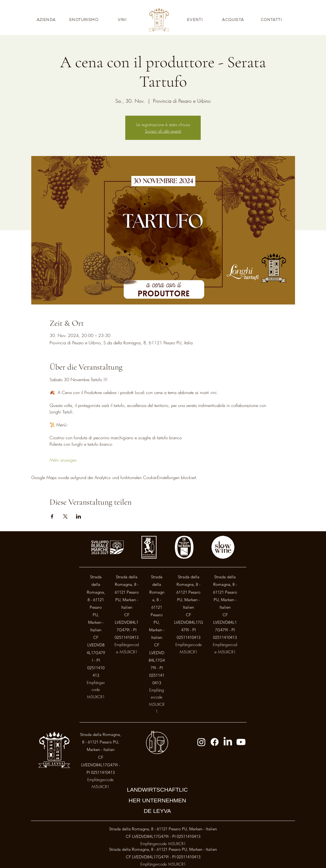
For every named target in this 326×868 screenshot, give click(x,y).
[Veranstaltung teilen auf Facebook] (52, 516)
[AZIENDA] (47, 20)
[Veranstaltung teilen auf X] (65, 516)
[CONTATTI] (272, 20)
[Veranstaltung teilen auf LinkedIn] (79, 516)
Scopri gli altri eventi (163, 131)
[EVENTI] (195, 20)
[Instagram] (201, 742)
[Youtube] (241, 742)
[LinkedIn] (228, 742)
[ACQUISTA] (234, 20)
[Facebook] (215, 742)
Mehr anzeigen (63, 460)
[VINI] (123, 20)
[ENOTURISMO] (84, 20)
